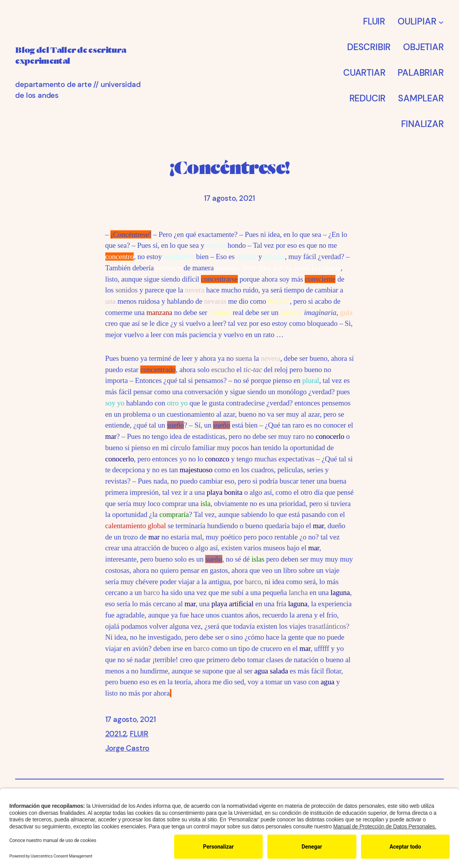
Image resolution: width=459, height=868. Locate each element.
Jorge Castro (127, 748)
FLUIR (139, 734)
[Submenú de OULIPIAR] (441, 22)
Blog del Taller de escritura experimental (81, 55)
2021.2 (116, 734)
